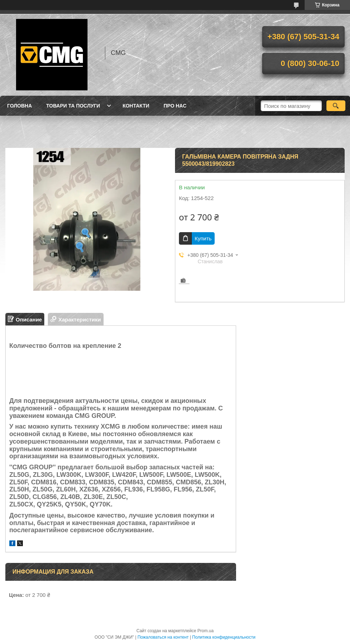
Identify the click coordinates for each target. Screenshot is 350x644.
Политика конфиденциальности (224, 637)
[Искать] (336, 106)
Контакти (136, 106)
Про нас (175, 106)
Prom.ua (206, 631)
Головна (19, 106)
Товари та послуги (73, 106)
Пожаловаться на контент (163, 637)
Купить (203, 238)
